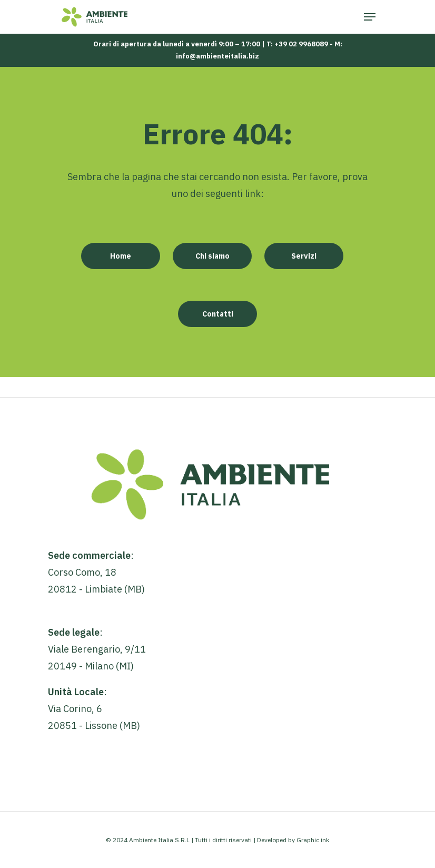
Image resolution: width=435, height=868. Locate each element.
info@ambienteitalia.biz (217, 56)
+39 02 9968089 (301, 44)
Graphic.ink (313, 840)
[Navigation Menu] (370, 17)
